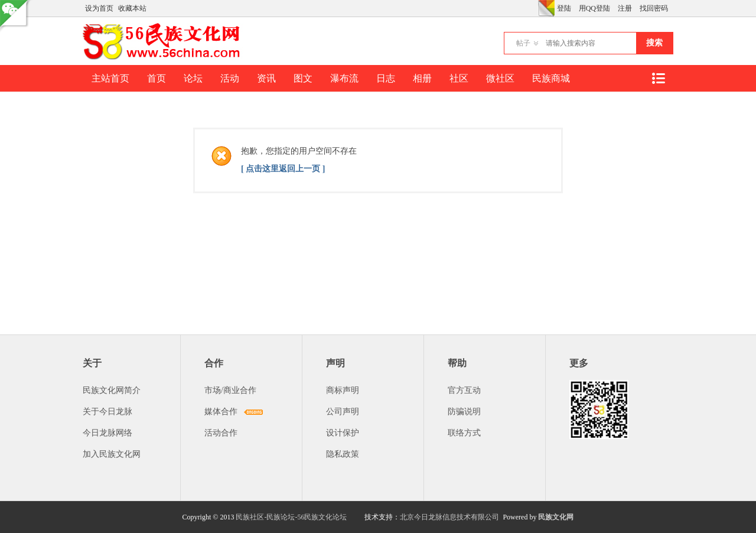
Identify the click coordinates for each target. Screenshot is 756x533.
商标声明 (343, 390)
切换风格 (546, 8)
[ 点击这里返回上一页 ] (283, 169)
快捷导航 (658, 78)
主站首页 (110, 78)
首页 (157, 78)
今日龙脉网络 (107, 433)
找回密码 (654, 8)
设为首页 (99, 8)
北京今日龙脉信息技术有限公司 (449, 517)
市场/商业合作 (230, 390)
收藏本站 (132, 8)
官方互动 (464, 390)
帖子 (523, 43)
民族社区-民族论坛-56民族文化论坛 (291, 517)
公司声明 (343, 412)
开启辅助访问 (535, 8)
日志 (386, 78)
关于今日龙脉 (107, 412)
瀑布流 (344, 78)
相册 (422, 78)
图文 (303, 78)
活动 (230, 78)
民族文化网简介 (112, 390)
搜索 (654, 43)
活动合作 (221, 433)
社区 (459, 78)
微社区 (500, 78)
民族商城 (551, 78)
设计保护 (343, 433)
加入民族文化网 (112, 454)
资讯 (266, 78)
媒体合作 (221, 412)
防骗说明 (464, 412)
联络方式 (464, 433)
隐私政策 (343, 454)
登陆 (564, 8)
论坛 (193, 78)
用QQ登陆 (594, 8)
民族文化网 (556, 517)
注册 (625, 8)
